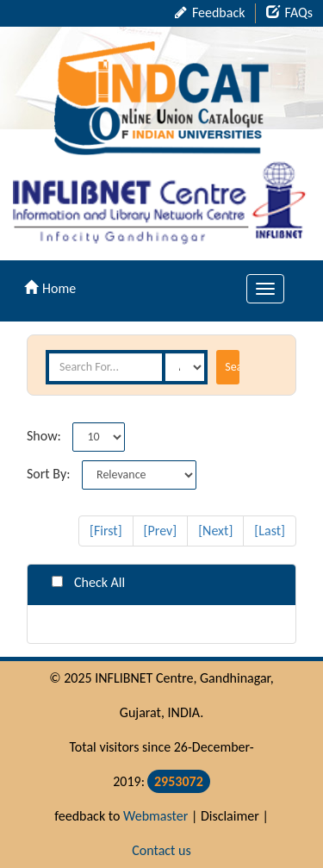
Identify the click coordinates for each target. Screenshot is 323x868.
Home (50, 288)
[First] (106, 531)
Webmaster (155, 816)
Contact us (161, 850)
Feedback (210, 12)
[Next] (215, 531)
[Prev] (161, 531)
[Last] (270, 531)
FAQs (289, 12)
